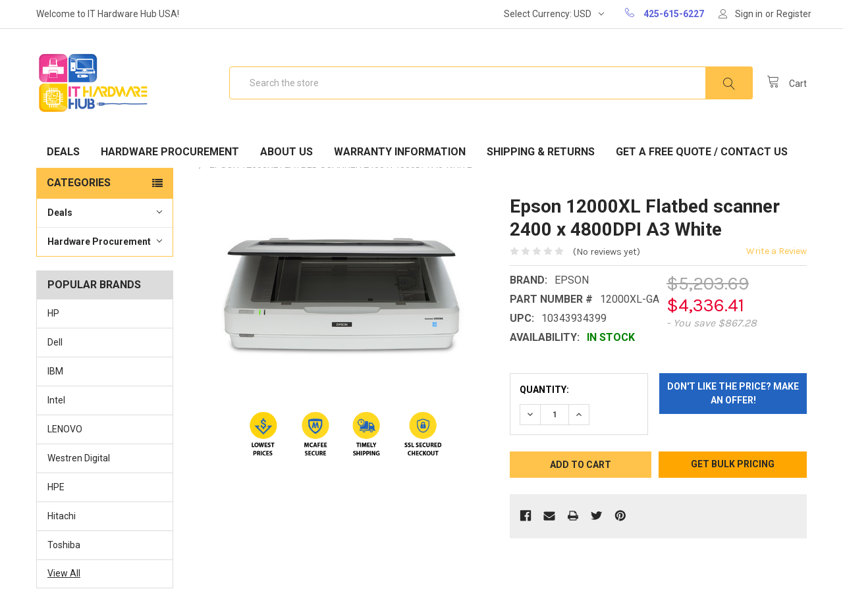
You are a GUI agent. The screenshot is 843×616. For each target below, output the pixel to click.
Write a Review (776, 251)
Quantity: (544, 390)
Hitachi (62, 516)
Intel (56, 400)
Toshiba (64, 545)
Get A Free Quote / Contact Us (702, 152)
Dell (55, 342)
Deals (63, 152)
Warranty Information (400, 152)
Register (794, 14)
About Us (286, 152)
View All (64, 573)
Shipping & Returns (541, 152)
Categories (79, 183)
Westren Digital (79, 458)
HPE (56, 487)
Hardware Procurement (170, 152)
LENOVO (65, 429)
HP (53, 313)
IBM (55, 371)
